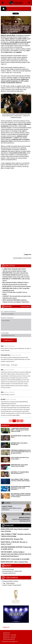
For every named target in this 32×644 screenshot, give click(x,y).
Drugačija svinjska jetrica (9, 573)
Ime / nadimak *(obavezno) (16, 313)
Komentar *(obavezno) (16, 324)
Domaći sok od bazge (8, 569)
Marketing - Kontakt (9, 637)
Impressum (6, 633)
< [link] (10, 421)
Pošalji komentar (9, 340)
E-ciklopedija (10, 578)
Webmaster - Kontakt (9, 635)
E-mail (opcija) (16, 335)
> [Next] (22, 421)
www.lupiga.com (13, 641)
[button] (3, 2)
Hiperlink (8, 526)
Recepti (7, 566)
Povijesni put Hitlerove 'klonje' (10, 581)
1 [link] (14, 421)
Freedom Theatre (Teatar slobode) (12, 585)
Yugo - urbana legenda (8, 583)
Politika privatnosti (8, 639)
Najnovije (5, 425)
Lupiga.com (6, 627)
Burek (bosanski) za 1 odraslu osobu (12, 571)
